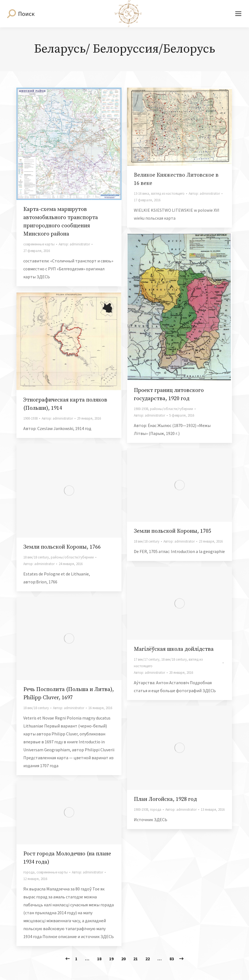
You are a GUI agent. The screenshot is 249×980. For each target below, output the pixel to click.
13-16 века (142, 194)
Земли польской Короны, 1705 (172, 531)
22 (148, 959)
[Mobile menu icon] (238, 14)
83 (172, 959)
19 (111, 959)
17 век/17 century (147, 659)
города (156, 809)
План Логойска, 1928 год (165, 799)
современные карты (39, 244)
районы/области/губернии (172, 409)
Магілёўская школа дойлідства (174, 649)
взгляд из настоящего (168, 194)
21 (135, 959)
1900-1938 (141, 409)
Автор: (74, 244)
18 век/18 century (36, 557)
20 (123, 959)
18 (99, 959)
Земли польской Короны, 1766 (62, 547)
